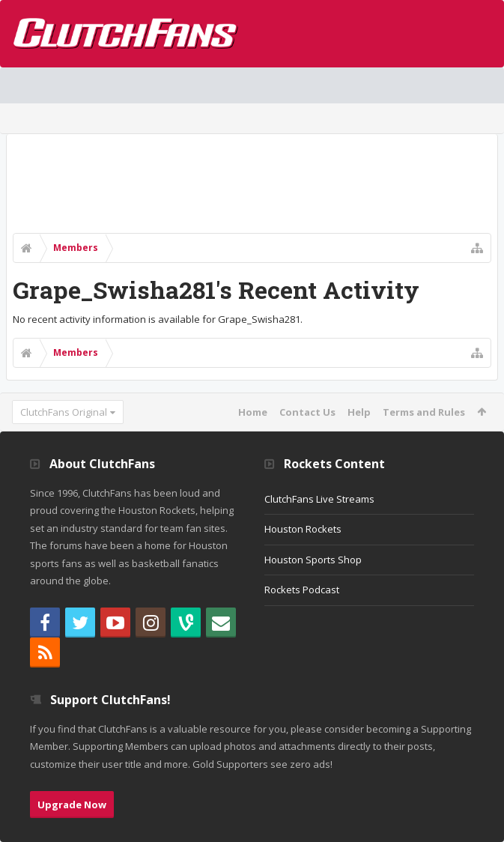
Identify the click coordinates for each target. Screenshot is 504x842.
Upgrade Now (72, 805)
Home (253, 412)
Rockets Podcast (302, 590)
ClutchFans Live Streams (319, 499)
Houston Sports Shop (313, 560)
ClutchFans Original (64, 412)
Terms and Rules (424, 412)
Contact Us (307, 412)
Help (359, 412)
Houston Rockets (303, 529)
